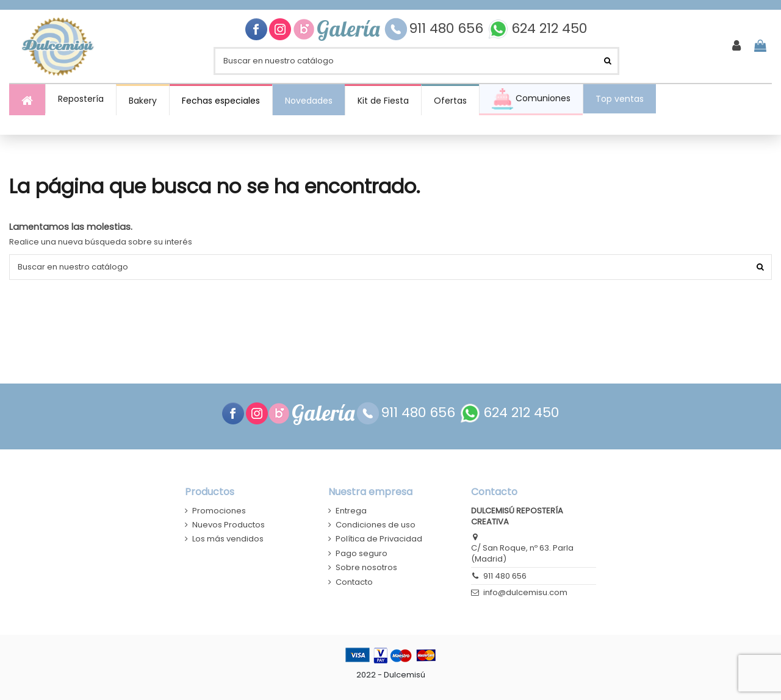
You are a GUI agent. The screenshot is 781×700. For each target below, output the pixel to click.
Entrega (351, 511)
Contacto (354, 582)
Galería (351, 29)
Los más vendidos (228, 539)
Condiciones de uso (376, 525)
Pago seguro (362, 554)
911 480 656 (448, 29)
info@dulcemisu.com (525, 592)
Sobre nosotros (366, 568)
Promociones (219, 511)
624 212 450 (549, 29)
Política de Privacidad (379, 539)
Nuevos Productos (229, 525)
